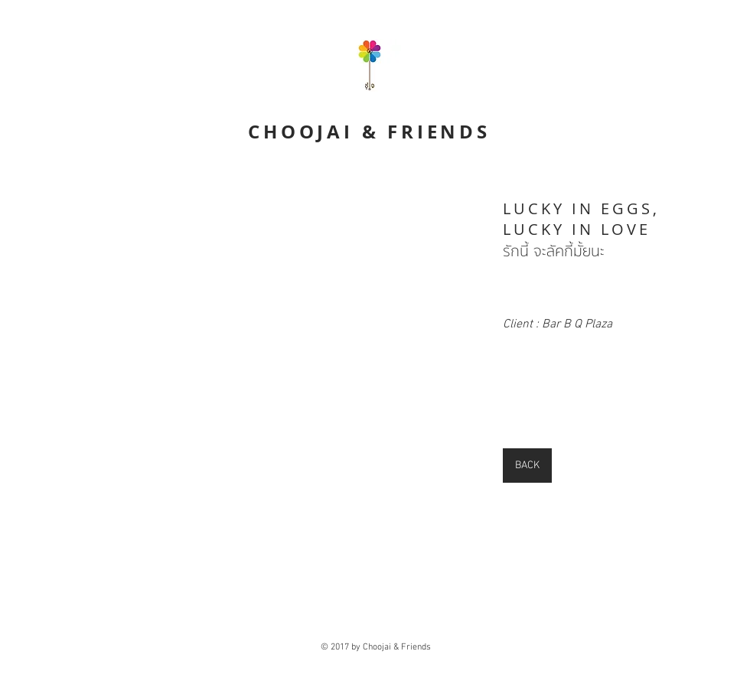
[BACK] (527, 466)
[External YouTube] (245, 332)
